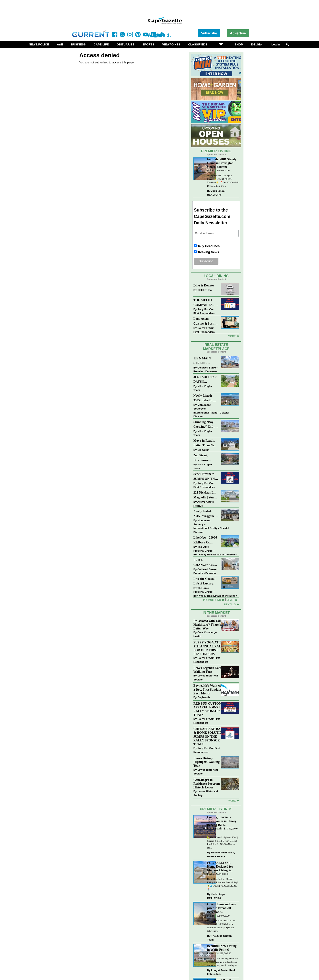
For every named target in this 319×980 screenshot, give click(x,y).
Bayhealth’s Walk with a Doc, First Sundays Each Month (209, 689)
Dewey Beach (214, 829)
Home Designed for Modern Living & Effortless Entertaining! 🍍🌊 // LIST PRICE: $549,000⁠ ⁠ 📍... (223, 884)
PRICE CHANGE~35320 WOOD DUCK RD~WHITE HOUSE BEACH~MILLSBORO (206, 563)
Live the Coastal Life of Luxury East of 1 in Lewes (206, 581)
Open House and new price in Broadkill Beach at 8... (222, 908)
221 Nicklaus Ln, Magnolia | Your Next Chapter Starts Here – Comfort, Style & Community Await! (205, 495)
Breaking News (208, 252)
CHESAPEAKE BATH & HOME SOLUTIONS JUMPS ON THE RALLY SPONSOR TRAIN (210, 736)
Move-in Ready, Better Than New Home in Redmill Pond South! (205, 443)
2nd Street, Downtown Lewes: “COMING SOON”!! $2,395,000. (201, 458)
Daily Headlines (208, 246)
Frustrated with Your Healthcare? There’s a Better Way (208, 625)
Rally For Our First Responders (204, 311)
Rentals (230, 604)
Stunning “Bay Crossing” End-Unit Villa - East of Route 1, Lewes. (204, 425)
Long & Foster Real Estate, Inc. (221, 972)
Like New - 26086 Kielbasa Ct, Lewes (205, 540)
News (230, 600)
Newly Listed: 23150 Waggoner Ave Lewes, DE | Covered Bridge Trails (205, 514)
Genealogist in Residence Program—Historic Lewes (208, 784)
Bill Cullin (203, 450)
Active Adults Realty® (204, 504)
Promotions (212, 600)
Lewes (211, 874)
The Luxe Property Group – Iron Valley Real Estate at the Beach (215, 551)
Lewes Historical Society (206, 677)
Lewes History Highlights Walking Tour (207, 762)
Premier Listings (216, 809)
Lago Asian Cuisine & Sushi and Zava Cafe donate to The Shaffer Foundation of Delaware (204, 321)
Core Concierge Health (205, 634)
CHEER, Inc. (205, 290)
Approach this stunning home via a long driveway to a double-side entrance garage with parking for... (223, 962)
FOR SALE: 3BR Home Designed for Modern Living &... (220, 866)
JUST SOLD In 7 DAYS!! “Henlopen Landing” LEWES (205, 380)
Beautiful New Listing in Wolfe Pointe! (222, 948)
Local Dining (216, 276)
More (232, 336)
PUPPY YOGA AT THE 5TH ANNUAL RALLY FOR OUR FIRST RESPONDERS (210, 648)
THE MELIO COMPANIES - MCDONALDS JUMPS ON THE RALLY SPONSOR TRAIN (205, 303)
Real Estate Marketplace (216, 347)
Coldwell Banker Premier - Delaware (205, 369)
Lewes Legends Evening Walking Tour (210, 670)
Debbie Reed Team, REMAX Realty (221, 854)
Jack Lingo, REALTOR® (216, 193)
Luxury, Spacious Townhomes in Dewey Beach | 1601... (222, 821)
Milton (211, 171)
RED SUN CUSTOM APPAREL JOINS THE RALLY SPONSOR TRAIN (209, 709)
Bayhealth (204, 697)
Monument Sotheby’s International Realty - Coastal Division (211, 411)
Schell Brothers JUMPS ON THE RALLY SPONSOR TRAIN (205, 477)
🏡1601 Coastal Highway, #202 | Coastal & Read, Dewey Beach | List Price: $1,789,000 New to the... (222, 843)
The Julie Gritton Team (219, 938)
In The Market (216, 613)
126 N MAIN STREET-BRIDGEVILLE (205, 361)
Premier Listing (216, 151)
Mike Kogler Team (203, 388)
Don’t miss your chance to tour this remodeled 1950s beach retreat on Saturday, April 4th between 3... (221, 926)
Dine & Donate (203, 285)
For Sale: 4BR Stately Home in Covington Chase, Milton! (222, 163)
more (232, 801)
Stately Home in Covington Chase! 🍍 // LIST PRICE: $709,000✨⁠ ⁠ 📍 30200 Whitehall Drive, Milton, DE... (223, 181)
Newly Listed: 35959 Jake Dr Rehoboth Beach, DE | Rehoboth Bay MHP (205, 398)
